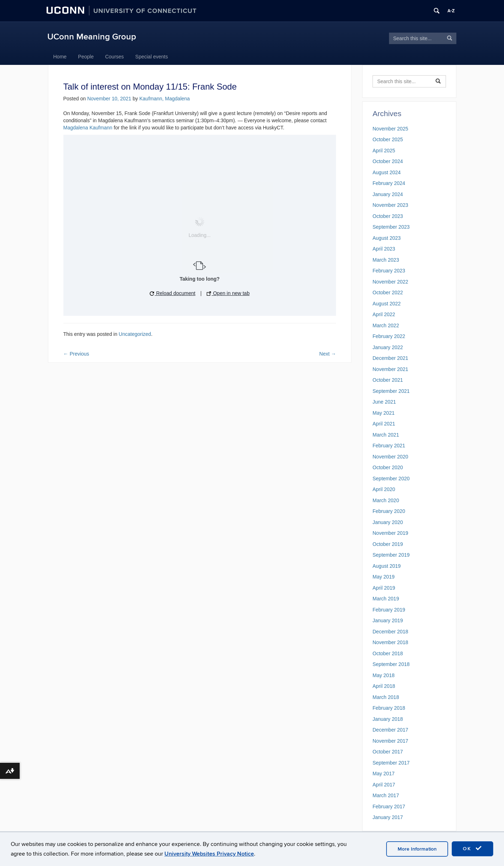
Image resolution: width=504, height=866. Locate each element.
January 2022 (388, 347)
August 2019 (387, 566)
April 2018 (384, 686)
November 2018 (390, 642)
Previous (76, 354)
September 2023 (391, 227)
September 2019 (391, 555)
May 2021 (383, 413)
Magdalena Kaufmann (88, 128)
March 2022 (386, 325)
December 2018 (390, 632)
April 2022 (384, 314)
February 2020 (389, 511)
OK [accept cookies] (472, 848)
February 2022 (389, 336)
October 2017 (388, 752)
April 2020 (384, 489)
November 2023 (390, 205)
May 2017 (383, 774)
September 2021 (391, 391)
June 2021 (384, 402)
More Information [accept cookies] (417, 849)
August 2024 (387, 172)
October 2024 (388, 161)
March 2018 (386, 697)
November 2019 (390, 533)
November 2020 (390, 457)
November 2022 (390, 282)
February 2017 (389, 806)
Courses (114, 57)
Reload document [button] (173, 293)
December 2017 (390, 730)
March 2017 (386, 795)
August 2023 (387, 238)
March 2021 (386, 435)
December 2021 (390, 358)
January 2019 (388, 620)
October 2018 (388, 653)
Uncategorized (135, 334)
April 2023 (384, 249)
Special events (152, 57)
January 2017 (388, 817)
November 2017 (390, 741)
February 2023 (389, 271)
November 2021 (390, 369)
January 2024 (388, 194)
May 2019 (383, 577)
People (86, 57)
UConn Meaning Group (92, 37)
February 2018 (389, 708)
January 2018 (388, 719)
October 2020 (388, 467)
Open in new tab (228, 293)
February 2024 (389, 183)
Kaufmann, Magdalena (165, 99)
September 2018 (391, 664)
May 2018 (383, 675)
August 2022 (387, 304)
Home (60, 57)
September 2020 (391, 479)
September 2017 (391, 763)
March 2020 (386, 500)
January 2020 (388, 522)
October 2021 (388, 380)
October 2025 (388, 139)
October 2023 (388, 216)
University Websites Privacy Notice (209, 854)
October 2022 (388, 292)
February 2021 (389, 446)
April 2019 (384, 588)
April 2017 (384, 785)
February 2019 (389, 610)
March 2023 (386, 260)
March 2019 (386, 599)
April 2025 (384, 151)
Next (328, 354)
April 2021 (384, 424)
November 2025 (390, 129)
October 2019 (388, 544)
